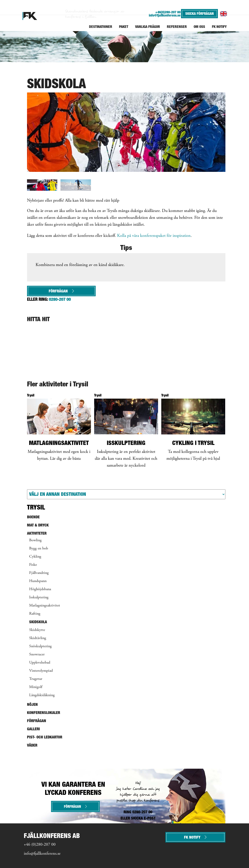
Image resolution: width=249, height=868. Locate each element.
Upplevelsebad (40, 663)
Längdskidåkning (42, 695)
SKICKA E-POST (143, 818)
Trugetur (36, 679)
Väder (32, 745)
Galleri (33, 729)
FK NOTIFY (195, 837)
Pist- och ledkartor (45, 737)
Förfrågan (61, 291)
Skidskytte (37, 630)
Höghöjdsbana (40, 589)
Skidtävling (38, 638)
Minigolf (36, 687)
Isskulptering (39, 597)
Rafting (35, 614)
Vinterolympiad (41, 671)
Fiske (33, 565)
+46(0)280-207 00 (168, 12)
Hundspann (38, 581)
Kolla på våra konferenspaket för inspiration (154, 236)
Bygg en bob (39, 549)
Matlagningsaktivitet (45, 606)
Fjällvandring (39, 573)
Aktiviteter (37, 533)
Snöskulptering (40, 646)
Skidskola (38, 622)
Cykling (35, 557)
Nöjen (32, 704)
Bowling (35, 540)
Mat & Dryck (38, 525)
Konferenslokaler (44, 713)
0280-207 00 (60, 299)
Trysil (36, 507)
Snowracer (37, 655)
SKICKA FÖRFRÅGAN (199, 14)
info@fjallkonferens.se (165, 15)
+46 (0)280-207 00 (40, 845)
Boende (33, 517)
